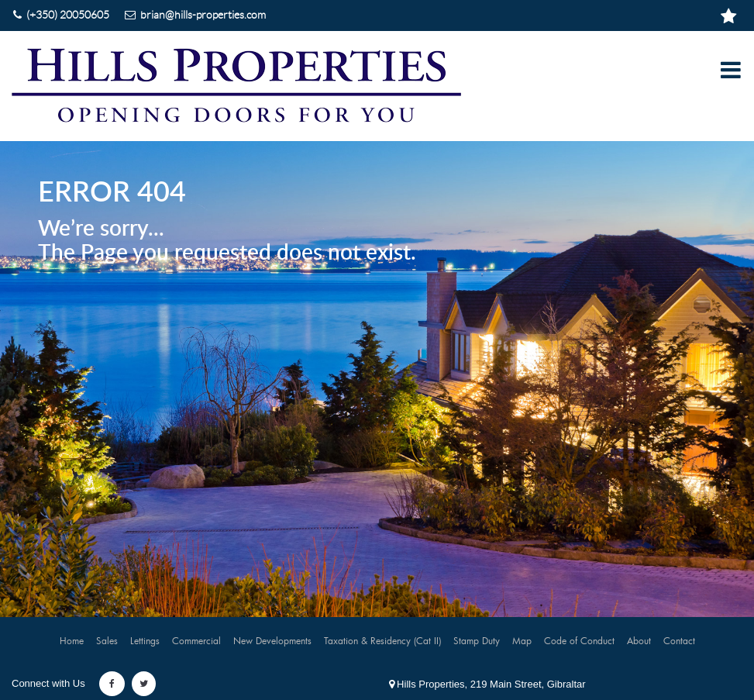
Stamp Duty (477, 640)
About (639, 640)
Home (72, 640)
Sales (107, 640)
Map (522, 640)
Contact (679, 640)
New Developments (272, 640)
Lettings (145, 640)
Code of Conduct (579, 640)
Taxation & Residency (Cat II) (382, 640)
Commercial (196, 640)
